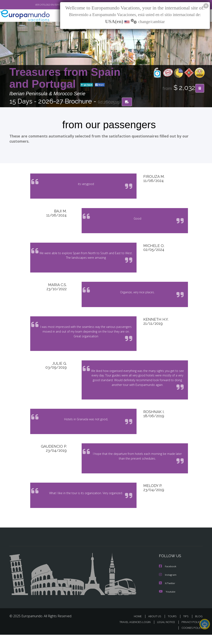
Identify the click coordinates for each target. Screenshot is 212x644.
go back (87, 85)
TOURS (172, 625)
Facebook (168, 576)
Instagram (168, 584)
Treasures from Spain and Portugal (65, 78)
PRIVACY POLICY (192, 631)
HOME (138, 625)
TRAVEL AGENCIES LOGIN (135, 631)
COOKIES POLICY (192, 637)
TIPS (186, 625)
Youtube (168, 601)
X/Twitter (167, 593)
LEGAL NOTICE (166, 631)
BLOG (199, 625)
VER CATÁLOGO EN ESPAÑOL (49, 5)
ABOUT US (155, 625)
